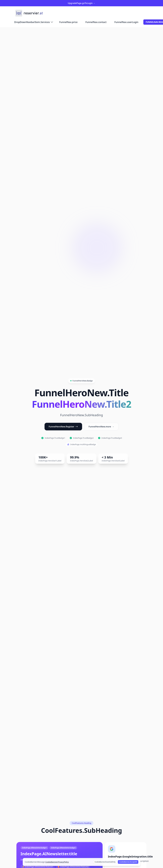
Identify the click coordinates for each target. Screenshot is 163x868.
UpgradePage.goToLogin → (81, 3)
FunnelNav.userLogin (126, 22)
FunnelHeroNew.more (101, 427)
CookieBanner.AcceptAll (128, 862)
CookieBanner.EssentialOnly (105, 862)
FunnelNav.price (68, 22)
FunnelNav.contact (96, 22)
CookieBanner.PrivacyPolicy (57, 862)
